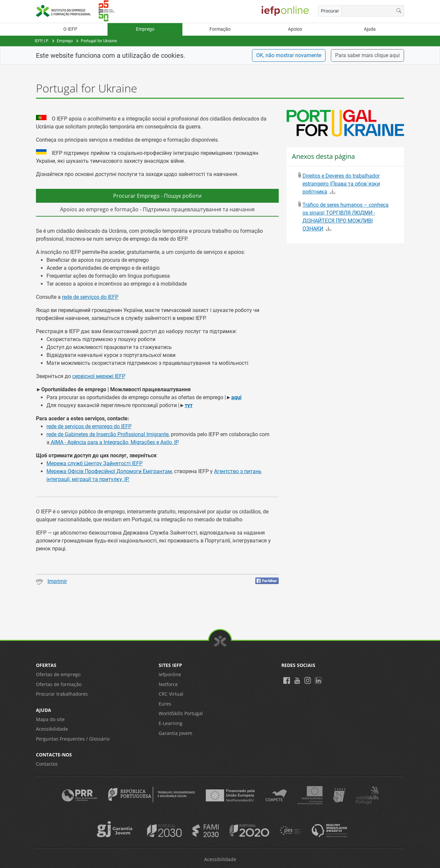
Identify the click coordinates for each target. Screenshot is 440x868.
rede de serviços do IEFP (90, 297)
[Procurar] (399, 11)
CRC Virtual (171, 694)
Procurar (330, 11)
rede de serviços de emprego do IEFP (89, 426)
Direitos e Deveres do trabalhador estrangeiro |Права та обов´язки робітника (341, 184)
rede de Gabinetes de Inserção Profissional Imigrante (108, 434)
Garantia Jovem (175, 733)
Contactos (47, 764)
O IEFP (70, 29)
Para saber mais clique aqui (367, 55)
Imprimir (51, 581)
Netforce (168, 684)
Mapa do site (50, 719)
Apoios (295, 29)
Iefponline (170, 674)
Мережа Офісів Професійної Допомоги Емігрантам (109, 471)
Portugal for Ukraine (99, 41)
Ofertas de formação (59, 684)
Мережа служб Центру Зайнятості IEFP (94, 463)
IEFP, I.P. (42, 41)
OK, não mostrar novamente (289, 55)
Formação (220, 29)
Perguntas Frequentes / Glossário (73, 739)
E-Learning (171, 723)
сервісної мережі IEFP (99, 376)
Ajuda (370, 29)
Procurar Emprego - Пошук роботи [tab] (157, 196)
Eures (165, 704)
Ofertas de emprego (58, 674)
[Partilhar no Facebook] (267, 581)
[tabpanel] (157, 350)
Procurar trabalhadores (62, 694)
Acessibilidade (52, 729)
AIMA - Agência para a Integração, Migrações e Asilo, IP (114, 442)
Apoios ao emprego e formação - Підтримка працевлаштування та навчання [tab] (157, 209)
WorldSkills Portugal (181, 713)
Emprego (145, 29)
